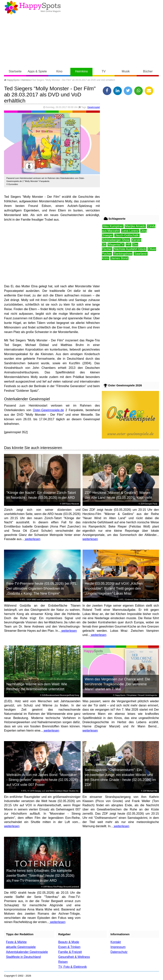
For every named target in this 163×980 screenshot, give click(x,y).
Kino (59, 71)
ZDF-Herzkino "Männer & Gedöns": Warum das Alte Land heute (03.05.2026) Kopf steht (118, 495)
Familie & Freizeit (70, 952)
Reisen (63, 962)
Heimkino (81, 71)
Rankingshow (123, 254)
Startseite (15, 71)
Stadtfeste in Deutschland (23, 957)
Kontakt (116, 942)
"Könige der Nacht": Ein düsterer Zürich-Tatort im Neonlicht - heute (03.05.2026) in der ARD (41, 495)
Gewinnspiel (94, 107)
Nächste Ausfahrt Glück (130, 249)
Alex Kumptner (113, 226)
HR (128, 245)
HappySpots (12, 80)
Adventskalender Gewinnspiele (27, 952)
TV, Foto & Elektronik (72, 967)
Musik (126, 71)
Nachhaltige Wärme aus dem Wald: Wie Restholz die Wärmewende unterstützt (37, 687)
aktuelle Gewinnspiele (21, 947)
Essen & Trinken (69, 947)
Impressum (118, 947)
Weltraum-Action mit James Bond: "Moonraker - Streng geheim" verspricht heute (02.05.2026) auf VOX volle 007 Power (42, 780)
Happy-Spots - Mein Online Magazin (33, 8)
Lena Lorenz (130, 231)
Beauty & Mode (69, 942)
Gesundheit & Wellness (74, 957)
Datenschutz (119, 952)
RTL (24, 600)
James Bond (119, 258)
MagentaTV (116, 245)
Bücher (148, 71)
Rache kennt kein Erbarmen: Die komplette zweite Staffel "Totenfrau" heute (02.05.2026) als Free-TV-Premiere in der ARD (40, 876)
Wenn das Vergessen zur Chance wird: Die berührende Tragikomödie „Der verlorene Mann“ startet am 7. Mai (118, 684)
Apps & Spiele (37, 71)
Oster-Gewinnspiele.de (48, 410)
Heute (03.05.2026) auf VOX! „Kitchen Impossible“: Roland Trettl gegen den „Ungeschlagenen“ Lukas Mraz (114, 588)
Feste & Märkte (16, 942)
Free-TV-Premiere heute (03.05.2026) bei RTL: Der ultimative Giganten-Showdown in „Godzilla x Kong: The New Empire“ (42, 588)
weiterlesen (32, 539)
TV (104, 71)
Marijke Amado (135, 226)
